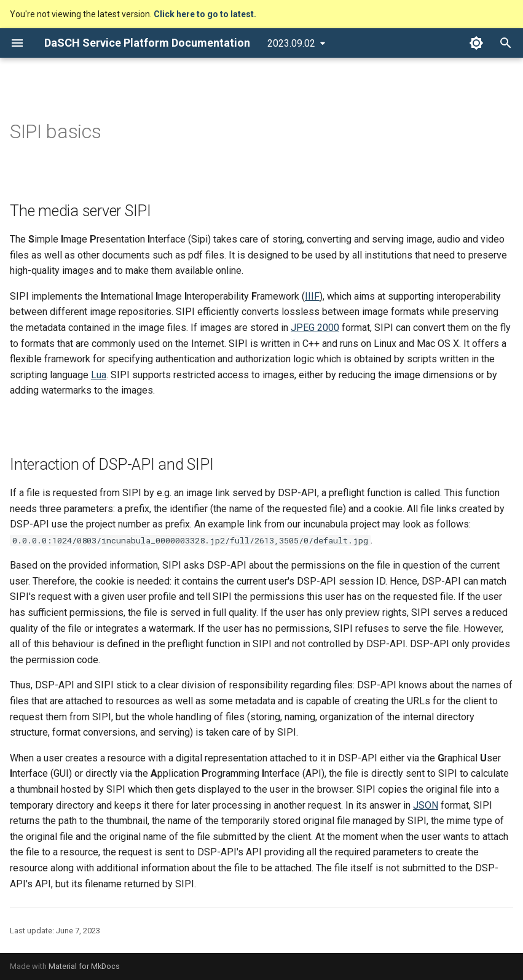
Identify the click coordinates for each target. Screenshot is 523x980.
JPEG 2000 (315, 328)
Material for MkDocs (84, 966)
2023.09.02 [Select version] (291, 43)
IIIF (312, 296)
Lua (99, 375)
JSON (426, 805)
